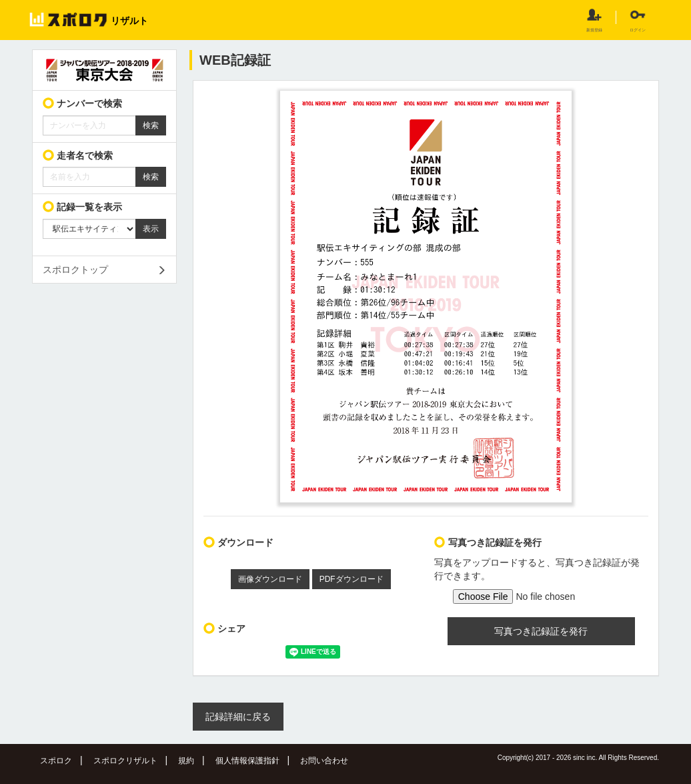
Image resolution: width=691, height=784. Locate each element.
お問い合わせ (324, 761)
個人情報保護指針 (247, 761)
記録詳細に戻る (238, 717)
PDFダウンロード (352, 579)
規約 (186, 761)
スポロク (56, 761)
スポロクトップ (75, 270)
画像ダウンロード (270, 579)
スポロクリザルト (125, 761)
